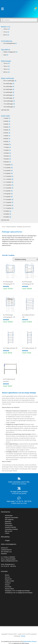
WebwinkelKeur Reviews (30, 641)
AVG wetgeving (9, 519)
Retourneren (8, 523)
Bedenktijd (8, 521)
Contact (7, 533)
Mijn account (9, 531)
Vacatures (8, 583)
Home (4, 227)
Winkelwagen (9, 516)
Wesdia (23, 636)
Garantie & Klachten (10, 527)
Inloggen (7, 540)
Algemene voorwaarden (11, 518)
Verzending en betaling (11, 529)
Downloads (8, 587)
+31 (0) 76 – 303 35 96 (10, 566)
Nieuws (7, 575)
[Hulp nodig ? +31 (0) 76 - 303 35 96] (19, 498)
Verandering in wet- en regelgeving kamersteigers (19, 593)
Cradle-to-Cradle (9, 581)
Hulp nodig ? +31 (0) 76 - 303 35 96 (19, 501)
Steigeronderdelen (11, 227)
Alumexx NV (8, 579)
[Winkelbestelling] (25, 259)
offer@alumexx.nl (10, 564)
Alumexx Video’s (9, 589)
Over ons (7, 577)
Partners (7, 585)
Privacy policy (9, 525)
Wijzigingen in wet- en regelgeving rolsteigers (17, 591)
